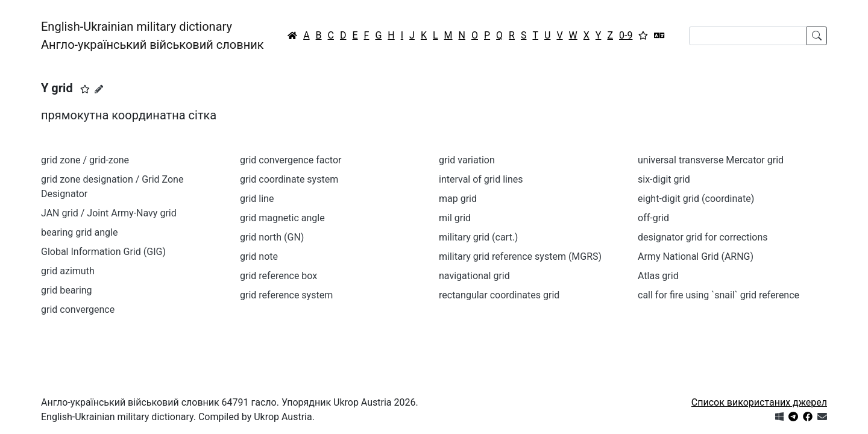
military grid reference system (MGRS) (520, 256)
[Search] (748, 36)
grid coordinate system (289, 179)
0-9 (626, 35)
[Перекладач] (659, 36)
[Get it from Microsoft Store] (779, 417)
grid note (259, 256)
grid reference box (278, 276)
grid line (257, 199)
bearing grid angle (79, 232)
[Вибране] (643, 36)
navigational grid (474, 276)
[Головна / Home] (292, 36)
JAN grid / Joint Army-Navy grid (109, 213)
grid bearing (67, 290)
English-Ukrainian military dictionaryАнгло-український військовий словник (153, 36)
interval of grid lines (481, 179)
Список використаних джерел (759, 402)
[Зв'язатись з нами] (822, 417)
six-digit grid (664, 179)
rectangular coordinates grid (499, 295)
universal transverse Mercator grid (711, 160)
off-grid (653, 218)
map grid (458, 199)
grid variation (467, 160)
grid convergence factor (291, 160)
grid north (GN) (272, 237)
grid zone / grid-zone (85, 160)
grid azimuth (68, 271)
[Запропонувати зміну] (99, 89)
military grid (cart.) (478, 237)
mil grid (455, 218)
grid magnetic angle (282, 218)
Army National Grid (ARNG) (696, 256)
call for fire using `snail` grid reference (719, 295)
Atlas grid (658, 276)
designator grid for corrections (703, 237)
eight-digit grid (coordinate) (696, 199)
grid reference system (286, 295)
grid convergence (78, 310)
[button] (85, 89)
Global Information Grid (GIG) (103, 252)
